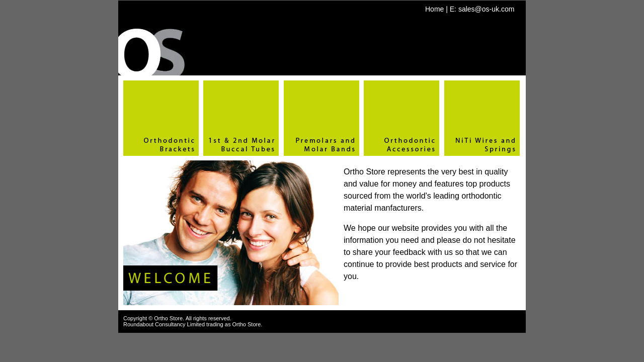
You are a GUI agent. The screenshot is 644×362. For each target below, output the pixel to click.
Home (434, 9)
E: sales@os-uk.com (482, 9)
